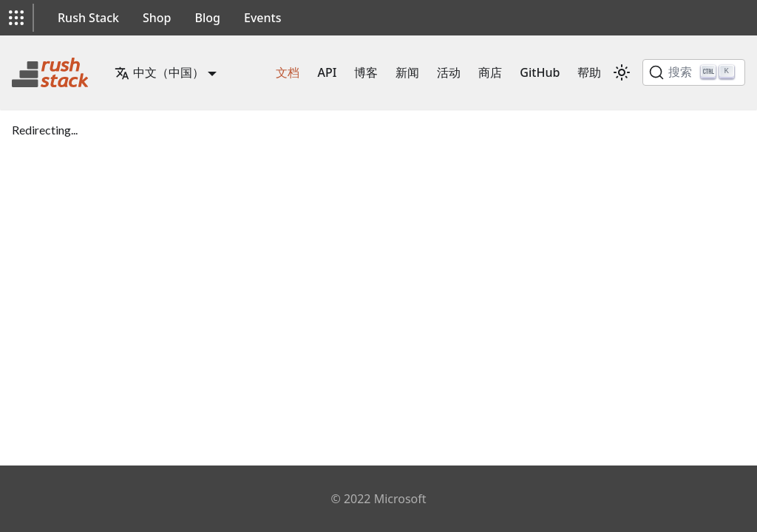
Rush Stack (88, 18)
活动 (449, 72)
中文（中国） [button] (159, 72)
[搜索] (694, 72)
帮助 (589, 72)
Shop (157, 18)
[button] (16, 18)
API (327, 72)
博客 (366, 72)
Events (262, 18)
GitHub (540, 72)
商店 (490, 72)
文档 (288, 72)
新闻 (407, 72)
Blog (208, 18)
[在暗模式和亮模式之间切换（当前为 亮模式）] (622, 72)
